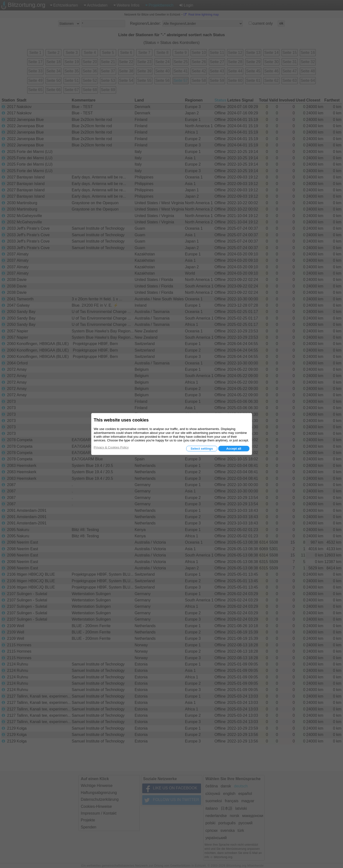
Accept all (234, 449)
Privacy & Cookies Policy (111, 447)
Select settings (202, 449)
